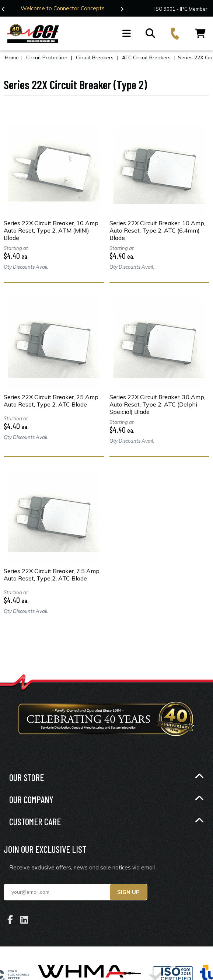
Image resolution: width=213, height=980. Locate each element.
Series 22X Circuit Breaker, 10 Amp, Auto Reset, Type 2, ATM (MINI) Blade (52, 230)
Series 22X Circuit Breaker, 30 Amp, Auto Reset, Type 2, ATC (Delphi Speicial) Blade (157, 404)
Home (12, 57)
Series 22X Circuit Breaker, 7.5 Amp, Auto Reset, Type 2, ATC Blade (52, 574)
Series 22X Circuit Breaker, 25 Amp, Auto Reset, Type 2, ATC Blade (52, 400)
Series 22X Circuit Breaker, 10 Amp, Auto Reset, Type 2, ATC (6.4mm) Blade (157, 230)
